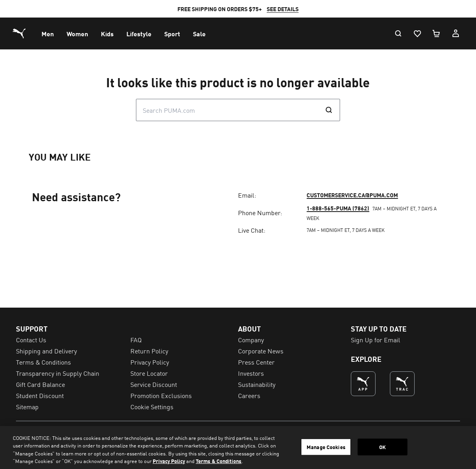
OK (383, 447)
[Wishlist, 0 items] (417, 33)
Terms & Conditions (219, 461)
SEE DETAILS (283, 9)
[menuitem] (48, 33)
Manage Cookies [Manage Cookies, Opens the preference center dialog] (326, 447)
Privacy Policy (169, 461)
